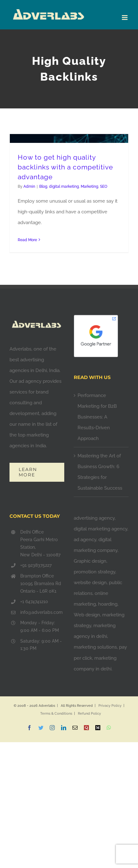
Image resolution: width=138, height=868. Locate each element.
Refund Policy (89, 714)
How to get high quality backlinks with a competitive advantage (65, 167)
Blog (43, 186)
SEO (104, 186)
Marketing (89, 186)
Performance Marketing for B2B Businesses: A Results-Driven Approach (97, 417)
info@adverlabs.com (41, 612)
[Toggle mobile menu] (125, 18)
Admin (29, 186)
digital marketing (64, 186)
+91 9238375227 (36, 565)
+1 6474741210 (34, 602)
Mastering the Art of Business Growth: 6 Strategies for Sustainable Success (100, 472)
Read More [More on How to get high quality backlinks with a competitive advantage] (27, 240)
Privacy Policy (110, 706)
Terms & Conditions (56, 714)
